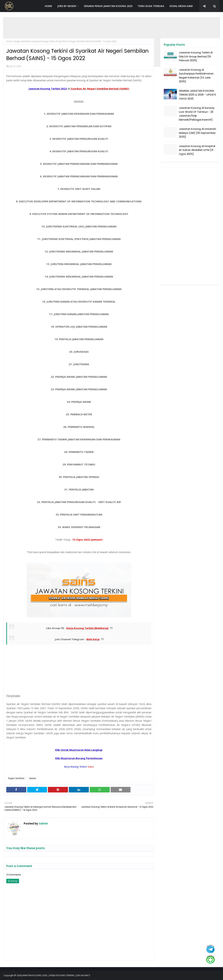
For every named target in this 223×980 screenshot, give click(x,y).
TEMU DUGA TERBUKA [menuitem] (151, 6)
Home (9, 41)
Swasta (32, 778)
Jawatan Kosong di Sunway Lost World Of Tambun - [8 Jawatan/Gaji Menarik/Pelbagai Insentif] (197, 114)
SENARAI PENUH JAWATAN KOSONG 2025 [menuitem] (108, 6)
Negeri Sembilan (22, 41)
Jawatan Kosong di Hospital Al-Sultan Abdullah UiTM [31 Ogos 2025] (197, 150)
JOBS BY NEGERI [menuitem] (67, 6)
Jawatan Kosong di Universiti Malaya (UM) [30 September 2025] (197, 133)
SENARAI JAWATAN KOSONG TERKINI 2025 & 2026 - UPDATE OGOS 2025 (197, 95)
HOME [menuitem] (48, 6)
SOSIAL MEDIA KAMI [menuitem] (181, 6)
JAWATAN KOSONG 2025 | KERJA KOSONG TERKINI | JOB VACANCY (56, 975)
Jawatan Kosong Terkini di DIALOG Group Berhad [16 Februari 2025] (196, 56)
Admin (43, 824)
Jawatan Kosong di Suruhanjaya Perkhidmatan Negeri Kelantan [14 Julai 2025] (196, 76)
